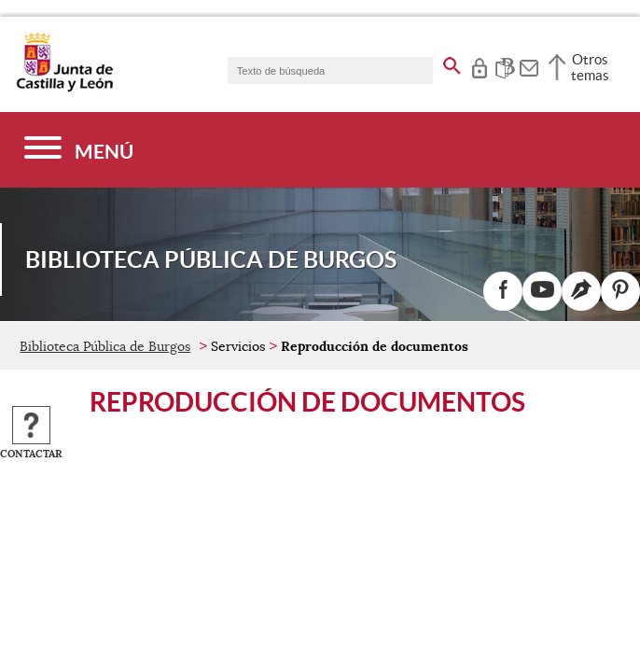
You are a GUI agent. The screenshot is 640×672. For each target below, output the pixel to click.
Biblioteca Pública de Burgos (105, 346)
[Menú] (79, 150)
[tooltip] (479, 65)
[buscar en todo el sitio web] (452, 63)
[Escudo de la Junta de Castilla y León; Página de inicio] (64, 88)
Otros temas (590, 67)
